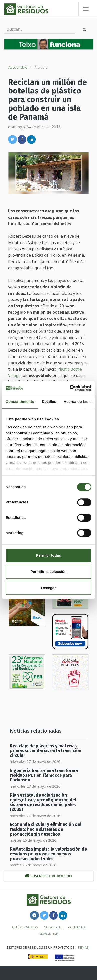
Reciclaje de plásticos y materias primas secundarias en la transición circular (46, 751)
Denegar (48, 588)
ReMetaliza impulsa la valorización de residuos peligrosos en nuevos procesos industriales (48, 854)
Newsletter (48, 934)
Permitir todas (49, 555)
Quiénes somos (25, 927)
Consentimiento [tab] (20, 401)
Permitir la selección (48, 572)
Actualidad (18, 67)
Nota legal (53, 927)
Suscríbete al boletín (49, 876)
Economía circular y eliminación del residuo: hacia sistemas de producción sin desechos (46, 829)
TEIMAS (83, 947)
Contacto (76, 927)
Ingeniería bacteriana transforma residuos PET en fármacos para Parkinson (44, 775)
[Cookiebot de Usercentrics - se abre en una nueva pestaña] (70, 388)
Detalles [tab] (49, 401)
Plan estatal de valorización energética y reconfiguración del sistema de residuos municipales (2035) (43, 802)
